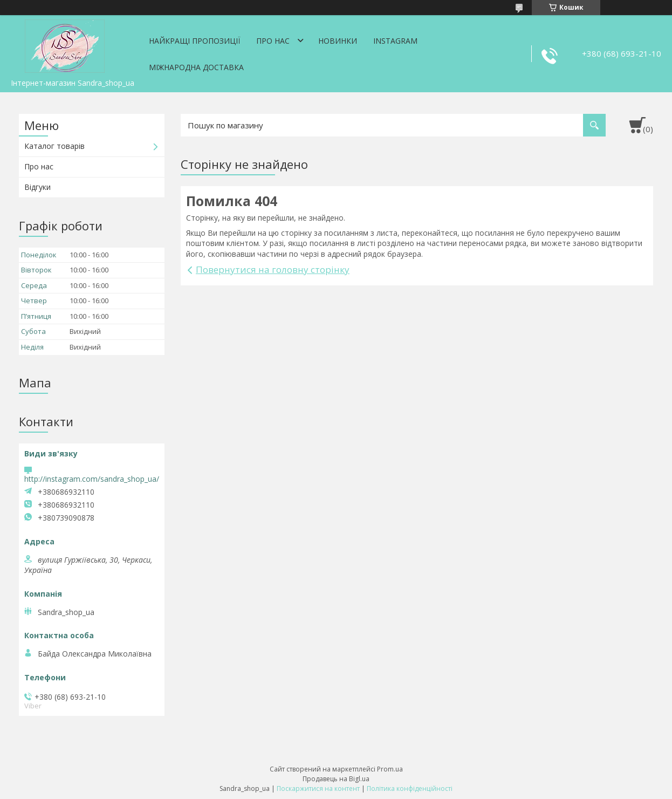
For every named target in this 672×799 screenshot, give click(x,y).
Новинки (338, 41)
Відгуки (37, 187)
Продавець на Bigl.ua (336, 779)
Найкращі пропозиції (194, 41)
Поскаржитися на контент (318, 788)
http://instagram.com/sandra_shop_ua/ (92, 479)
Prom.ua (390, 769)
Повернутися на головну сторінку (273, 269)
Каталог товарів (54, 146)
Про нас (273, 41)
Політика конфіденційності (410, 788)
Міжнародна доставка (196, 67)
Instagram (395, 41)
